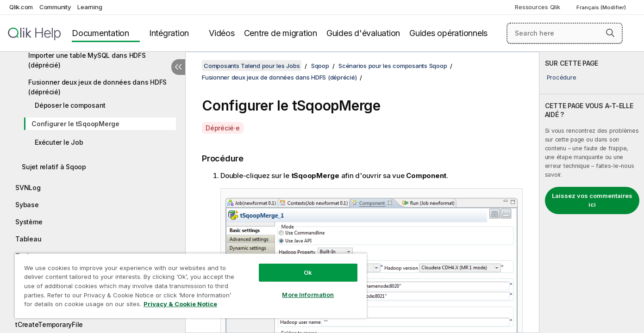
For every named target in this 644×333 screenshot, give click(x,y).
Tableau (28, 239)
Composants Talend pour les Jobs (252, 66)
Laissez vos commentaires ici (592, 200)
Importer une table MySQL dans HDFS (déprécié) (87, 60)
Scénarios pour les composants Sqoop (393, 66)
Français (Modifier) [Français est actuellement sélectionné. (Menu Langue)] (602, 7)
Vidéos (222, 33)
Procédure (562, 77)
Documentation (100, 33)
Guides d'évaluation (363, 33)
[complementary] (592, 192)
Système (29, 222)
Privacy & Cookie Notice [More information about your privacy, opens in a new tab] (180, 304)
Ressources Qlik (537, 7)
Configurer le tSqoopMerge (75, 124)
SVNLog (28, 188)
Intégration (169, 33)
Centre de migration (281, 33)
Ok (308, 272)
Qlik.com (21, 7)
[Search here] (565, 33)
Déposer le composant (70, 105)
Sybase (27, 205)
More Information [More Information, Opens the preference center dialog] (308, 295)
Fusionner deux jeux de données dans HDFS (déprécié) (97, 87)
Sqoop (320, 66)
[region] (191, 286)
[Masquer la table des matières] (178, 67)
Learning (90, 7)
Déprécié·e (223, 128)
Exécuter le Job (59, 142)
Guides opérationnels (448, 33)
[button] (610, 33)
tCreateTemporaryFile (49, 324)
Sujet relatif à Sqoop (54, 167)
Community (55, 7)
